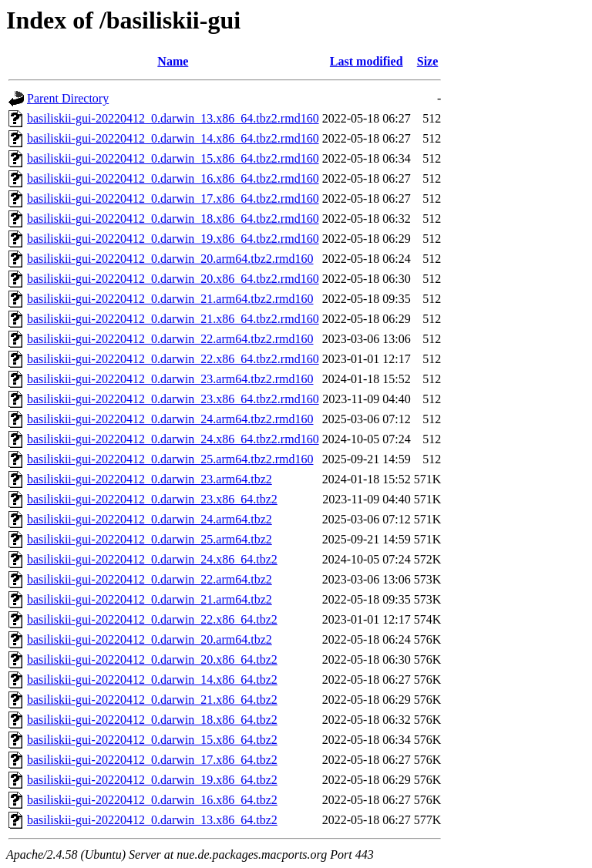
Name (173, 61)
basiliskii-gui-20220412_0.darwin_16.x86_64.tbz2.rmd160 (173, 178)
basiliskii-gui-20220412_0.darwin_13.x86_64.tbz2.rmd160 (173, 118)
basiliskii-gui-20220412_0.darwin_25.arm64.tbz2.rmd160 (170, 459)
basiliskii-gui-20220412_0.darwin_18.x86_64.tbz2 (152, 720)
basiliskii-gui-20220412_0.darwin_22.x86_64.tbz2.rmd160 (173, 359)
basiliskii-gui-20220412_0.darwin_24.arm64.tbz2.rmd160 (170, 419)
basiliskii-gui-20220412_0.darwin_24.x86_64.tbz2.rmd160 (173, 439)
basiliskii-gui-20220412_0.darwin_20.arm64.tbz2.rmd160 (170, 259)
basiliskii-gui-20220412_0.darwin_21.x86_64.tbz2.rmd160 (173, 319)
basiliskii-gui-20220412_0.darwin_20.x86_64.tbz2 (152, 659)
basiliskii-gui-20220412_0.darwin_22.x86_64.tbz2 (152, 619)
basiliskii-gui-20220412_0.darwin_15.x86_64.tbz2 (152, 740)
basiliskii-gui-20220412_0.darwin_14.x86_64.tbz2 (152, 680)
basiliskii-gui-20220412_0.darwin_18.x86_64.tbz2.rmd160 (173, 219)
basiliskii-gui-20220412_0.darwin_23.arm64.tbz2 (150, 479)
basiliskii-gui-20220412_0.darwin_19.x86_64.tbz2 (152, 780)
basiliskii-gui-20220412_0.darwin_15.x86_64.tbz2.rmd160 (173, 158)
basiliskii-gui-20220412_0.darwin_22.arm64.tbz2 (150, 579)
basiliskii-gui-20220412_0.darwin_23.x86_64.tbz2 (152, 499)
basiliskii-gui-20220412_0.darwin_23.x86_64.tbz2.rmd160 (173, 399)
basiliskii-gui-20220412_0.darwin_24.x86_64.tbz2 (152, 559)
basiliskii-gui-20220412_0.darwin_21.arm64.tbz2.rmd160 (170, 299)
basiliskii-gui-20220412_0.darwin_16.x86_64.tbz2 (152, 800)
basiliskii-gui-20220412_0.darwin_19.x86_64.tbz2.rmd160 (173, 239)
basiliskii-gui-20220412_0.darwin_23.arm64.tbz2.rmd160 (170, 379)
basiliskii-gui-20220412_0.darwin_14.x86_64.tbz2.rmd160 (173, 138)
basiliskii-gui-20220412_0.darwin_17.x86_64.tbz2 (152, 760)
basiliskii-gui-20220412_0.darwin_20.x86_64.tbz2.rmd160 (173, 279)
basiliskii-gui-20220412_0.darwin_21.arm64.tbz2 (150, 599)
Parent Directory (68, 98)
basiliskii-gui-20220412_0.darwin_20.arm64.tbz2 (150, 639)
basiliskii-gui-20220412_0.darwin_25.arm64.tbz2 (150, 539)
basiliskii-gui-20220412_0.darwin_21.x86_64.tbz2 (152, 700)
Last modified (367, 61)
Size (428, 61)
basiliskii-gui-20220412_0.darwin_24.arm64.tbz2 (150, 519)
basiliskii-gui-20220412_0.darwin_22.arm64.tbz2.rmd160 (170, 339)
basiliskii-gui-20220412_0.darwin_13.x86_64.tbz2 (152, 820)
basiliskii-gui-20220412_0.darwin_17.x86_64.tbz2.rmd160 (173, 198)
